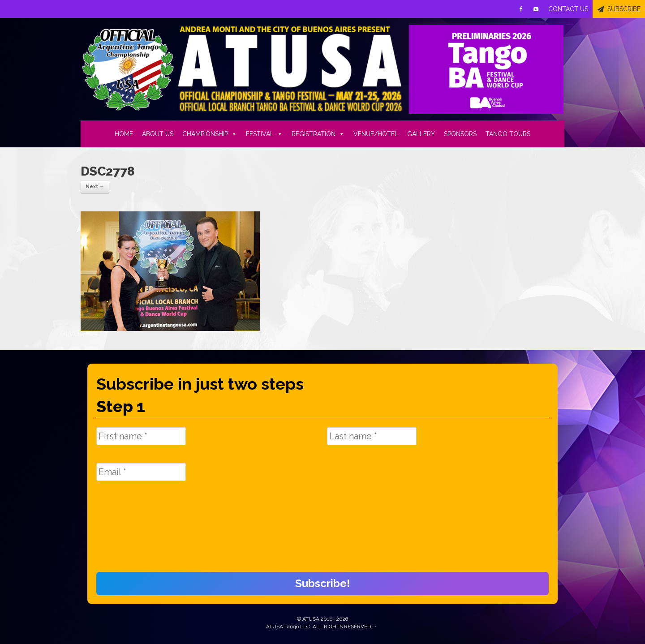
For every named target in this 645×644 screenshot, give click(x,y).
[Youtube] (536, 9)
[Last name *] (372, 436)
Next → (95, 187)
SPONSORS (460, 134)
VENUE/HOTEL (376, 134)
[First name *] (141, 436)
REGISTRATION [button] (318, 134)
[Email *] (141, 472)
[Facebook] (521, 9)
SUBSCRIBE (624, 9)
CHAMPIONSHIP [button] (210, 134)
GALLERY (421, 134)
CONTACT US (568, 9)
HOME (124, 134)
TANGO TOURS (508, 134)
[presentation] (133, 531)
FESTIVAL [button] (264, 134)
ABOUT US (158, 134)
